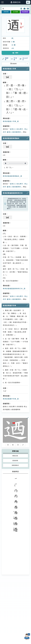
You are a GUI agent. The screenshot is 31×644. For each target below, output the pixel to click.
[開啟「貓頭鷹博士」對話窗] (27, 637)
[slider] (16, 163)
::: (1, 5)
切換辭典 (13, 64)
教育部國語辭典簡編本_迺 (12, 176)
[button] (21, 9)
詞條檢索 (6, 12)
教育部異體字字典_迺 (11, 399)
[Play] (6, 163)
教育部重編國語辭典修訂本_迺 (14, 289)
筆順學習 (16, 472)
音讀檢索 (25, 12)
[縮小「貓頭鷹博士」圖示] (29, 634)
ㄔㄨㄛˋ (13, 38)
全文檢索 (15, 12)
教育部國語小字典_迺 (11, 121)
